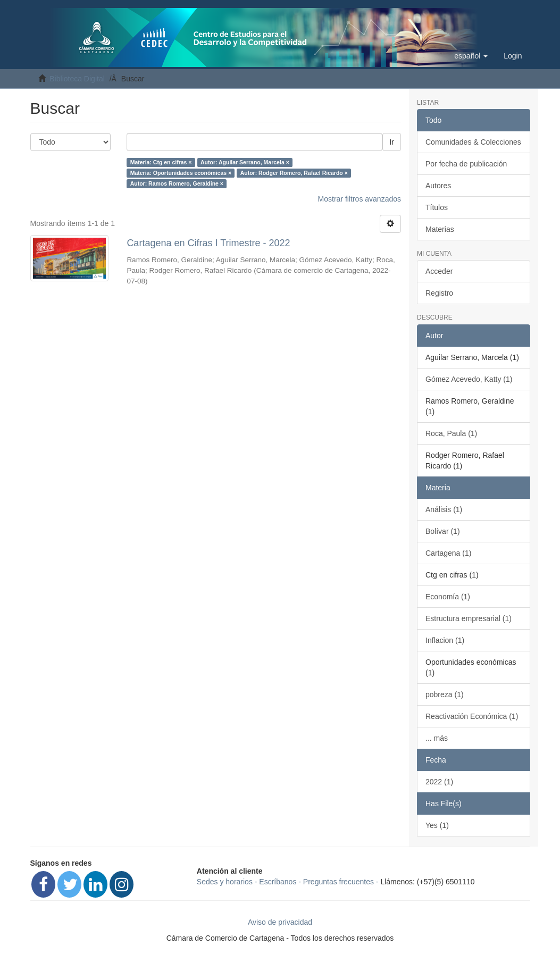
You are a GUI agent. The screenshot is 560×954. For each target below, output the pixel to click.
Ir (392, 142)
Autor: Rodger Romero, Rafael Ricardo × (294, 173)
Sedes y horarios (225, 882)
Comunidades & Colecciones (473, 142)
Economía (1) (448, 597)
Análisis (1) (444, 509)
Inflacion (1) (445, 640)
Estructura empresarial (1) (469, 618)
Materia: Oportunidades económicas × (181, 173)
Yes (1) (437, 825)
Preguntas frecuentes (338, 882)
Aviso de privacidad (280, 922)
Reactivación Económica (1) (472, 716)
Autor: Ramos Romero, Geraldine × (177, 183)
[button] (471, 56)
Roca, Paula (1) (451, 433)
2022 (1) (439, 782)
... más (437, 738)
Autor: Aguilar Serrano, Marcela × (245, 162)
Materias (440, 229)
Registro (439, 293)
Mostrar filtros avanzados (360, 199)
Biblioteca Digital (77, 79)
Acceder (439, 271)
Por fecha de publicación (466, 164)
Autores (438, 186)
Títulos (437, 207)
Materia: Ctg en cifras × (161, 162)
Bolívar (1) (443, 531)
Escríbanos (278, 882)
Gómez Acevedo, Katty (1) (469, 379)
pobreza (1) (445, 694)
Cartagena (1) (448, 553)
